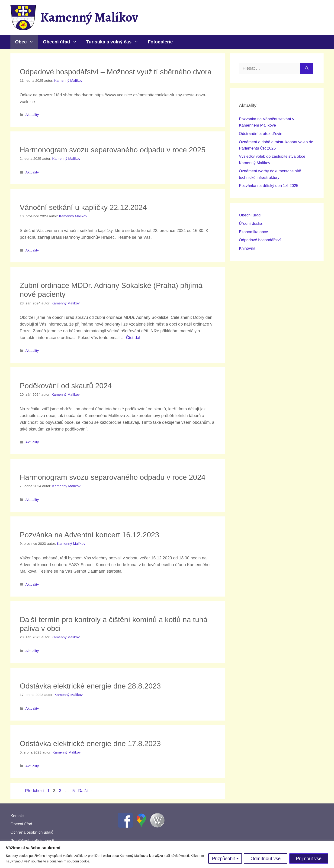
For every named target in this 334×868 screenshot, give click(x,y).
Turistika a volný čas (115, 42)
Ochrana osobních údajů (32, 832)
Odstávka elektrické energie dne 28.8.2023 (90, 686)
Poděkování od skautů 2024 (66, 386)
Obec (27, 42)
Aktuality (32, 115)
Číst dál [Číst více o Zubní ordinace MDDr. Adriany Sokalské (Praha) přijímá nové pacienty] (133, 338)
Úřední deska (251, 224)
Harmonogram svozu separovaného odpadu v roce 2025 (113, 150)
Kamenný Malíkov (89, 17)
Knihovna (247, 248)
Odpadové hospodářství (260, 240)
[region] (167, 854)
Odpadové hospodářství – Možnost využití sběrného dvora (116, 72)
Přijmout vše (309, 858)
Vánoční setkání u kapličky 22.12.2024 (83, 207)
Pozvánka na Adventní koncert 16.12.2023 (89, 535)
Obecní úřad (62, 42)
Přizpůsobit (223, 858)
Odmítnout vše (266, 858)
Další (86, 791)
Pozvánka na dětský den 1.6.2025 (269, 186)
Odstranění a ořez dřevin (261, 134)
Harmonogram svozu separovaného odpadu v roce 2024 (113, 477)
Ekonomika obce (254, 232)
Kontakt (17, 816)
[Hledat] (307, 68)
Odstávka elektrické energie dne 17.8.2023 (90, 744)
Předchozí (32, 791)
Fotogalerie (160, 42)
